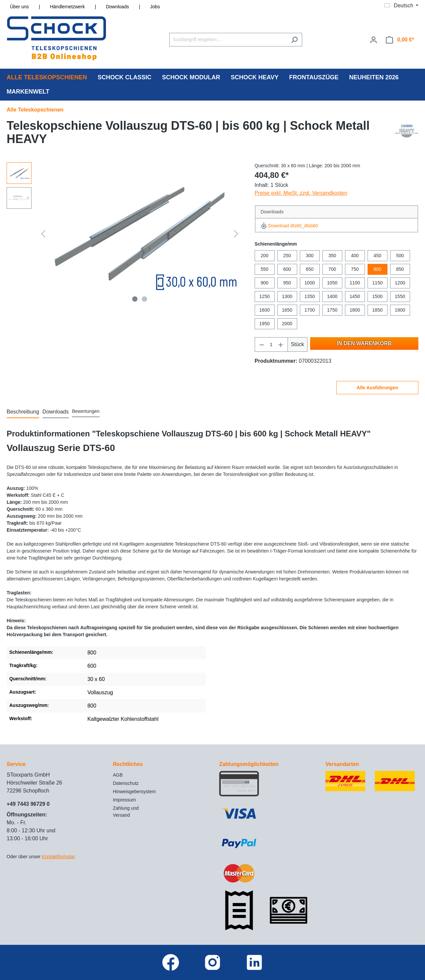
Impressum (124, 800)
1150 (377, 283)
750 (355, 269)
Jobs (155, 7)
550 (264, 269)
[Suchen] (294, 40)
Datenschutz (126, 783)
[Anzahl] (271, 344)
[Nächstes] (236, 233)
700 (332, 269)
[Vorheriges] (43, 233)
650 (310, 269)
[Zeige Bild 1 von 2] (135, 299)
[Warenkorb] (400, 40)
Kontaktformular (58, 857)
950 (287, 283)
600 (287, 269)
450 (377, 256)
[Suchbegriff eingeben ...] (228, 40)
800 (377, 269)
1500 (377, 296)
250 (287, 256)
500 (400, 256)
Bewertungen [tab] (86, 411)
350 (332, 256)
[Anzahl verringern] (262, 344)
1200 (400, 283)
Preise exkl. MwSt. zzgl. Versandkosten (301, 193)
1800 (355, 310)
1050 (332, 283)
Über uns (19, 7)
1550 (400, 296)
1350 (310, 296)
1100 (355, 283)
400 (355, 256)
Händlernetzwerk (67, 7)
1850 (377, 310)
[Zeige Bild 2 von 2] (144, 299)
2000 (287, 324)
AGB (118, 775)
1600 (264, 310)
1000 (310, 283)
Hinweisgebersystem (134, 792)
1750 (332, 310)
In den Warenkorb (364, 343)
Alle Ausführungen (377, 388)
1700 (310, 310)
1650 (287, 310)
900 (264, 283)
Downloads (117, 7)
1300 (287, 296)
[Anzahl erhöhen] (281, 344)
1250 (264, 296)
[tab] (23, 412)
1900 (400, 310)
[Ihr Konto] (374, 40)
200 (264, 256)
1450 (355, 296)
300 (310, 256)
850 (400, 269)
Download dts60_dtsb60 (289, 226)
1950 (264, 324)
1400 (332, 296)
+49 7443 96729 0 (28, 804)
